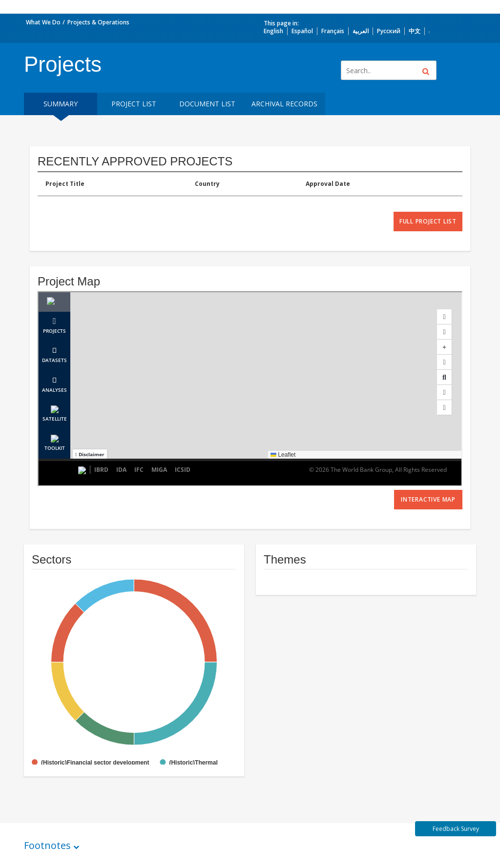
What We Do (43, 22)
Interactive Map (428, 499)
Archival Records (284, 104)
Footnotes (47, 845)
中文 (415, 31)
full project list (428, 221)
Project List (134, 104)
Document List (207, 104)
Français (333, 31)
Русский (389, 31)
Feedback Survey (456, 829)
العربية (361, 31)
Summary (61, 104)
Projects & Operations (98, 22)
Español (302, 31)
